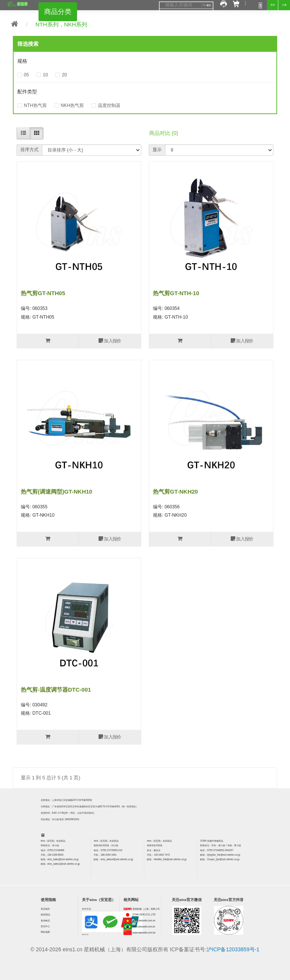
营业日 (85, 935)
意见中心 (45, 926)
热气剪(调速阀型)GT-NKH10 (56, 492)
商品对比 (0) (164, 133)
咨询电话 (45, 920)
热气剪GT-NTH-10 (176, 293)
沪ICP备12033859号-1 (233, 949)
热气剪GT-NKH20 (175, 492)
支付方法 (86, 909)
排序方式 (29, 150)
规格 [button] (22, 61)
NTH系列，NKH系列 (62, 24)
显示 (157, 150)
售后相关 (45, 909)
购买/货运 (46, 914)
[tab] (145, 61)
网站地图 (45, 932)
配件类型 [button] (27, 92)
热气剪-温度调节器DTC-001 (56, 690)
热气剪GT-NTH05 (43, 293)
